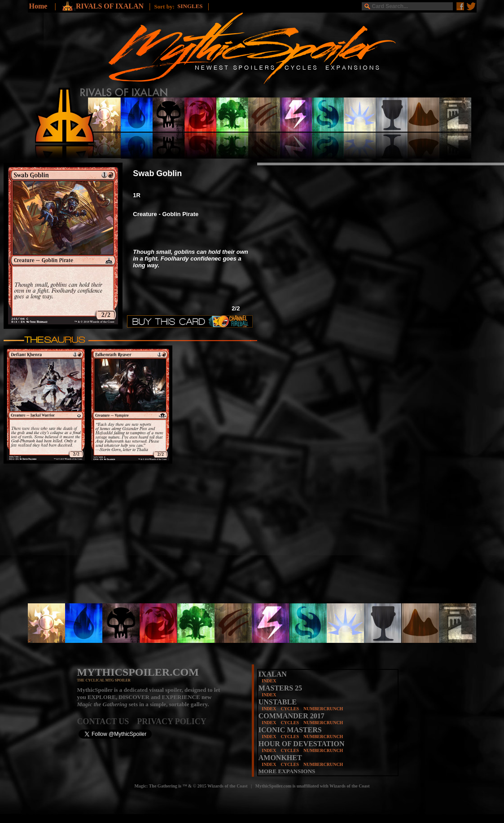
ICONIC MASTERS (290, 730)
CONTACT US (107, 721)
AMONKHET (280, 758)
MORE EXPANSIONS (287, 771)
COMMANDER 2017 (291, 716)
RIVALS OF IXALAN (111, 6)
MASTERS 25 (280, 688)
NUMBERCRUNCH (323, 709)
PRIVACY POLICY (172, 721)
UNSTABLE (278, 702)
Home (38, 6)
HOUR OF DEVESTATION (302, 744)
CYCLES (290, 709)
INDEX (269, 681)
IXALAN (273, 674)
